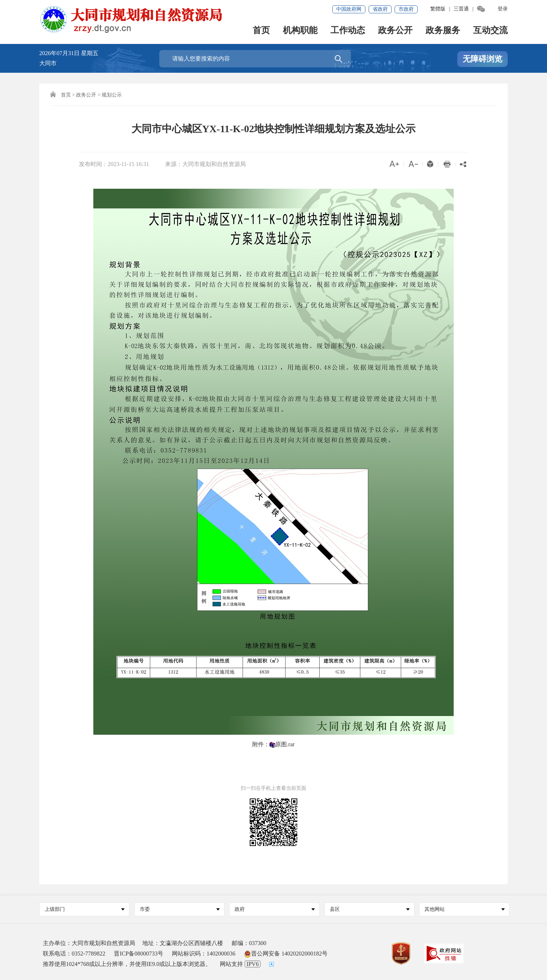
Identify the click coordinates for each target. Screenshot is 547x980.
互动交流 (490, 31)
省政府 (380, 9)
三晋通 (461, 9)
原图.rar (285, 744)
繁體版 (438, 9)
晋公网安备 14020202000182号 (286, 954)
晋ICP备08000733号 (139, 954)
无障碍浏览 (482, 59)
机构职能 (300, 31)
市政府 (406, 9)
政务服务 (443, 31)
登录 (503, 9)
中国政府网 (349, 9)
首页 (261, 31)
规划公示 (112, 95)
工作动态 (348, 31)
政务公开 (395, 31)
